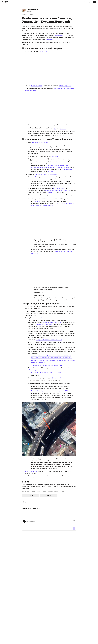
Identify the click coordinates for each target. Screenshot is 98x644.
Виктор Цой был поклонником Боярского (49, 340)
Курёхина (63, 129)
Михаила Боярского (41, 318)
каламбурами (68, 169)
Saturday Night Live (65, 86)
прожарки (50, 171)
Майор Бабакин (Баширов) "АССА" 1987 (58, 190)
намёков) (55, 156)
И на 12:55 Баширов (32, 471)
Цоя (55, 129)
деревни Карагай (61, 35)
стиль (45, 145)
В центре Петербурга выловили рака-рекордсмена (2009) (50, 391)
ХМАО (34, 177)
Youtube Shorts (43, 51)
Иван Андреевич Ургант (40, 142)
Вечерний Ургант (36, 86)
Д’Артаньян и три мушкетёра (53, 322)
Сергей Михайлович (58, 378)
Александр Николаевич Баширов (46, 174)
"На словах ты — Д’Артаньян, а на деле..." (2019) (47, 365)
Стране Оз (36, 201)
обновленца (49, 39)
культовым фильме (59, 188)
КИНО (50, 192)
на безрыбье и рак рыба (44, 324)
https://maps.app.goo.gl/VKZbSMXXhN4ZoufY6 (46, 372)
